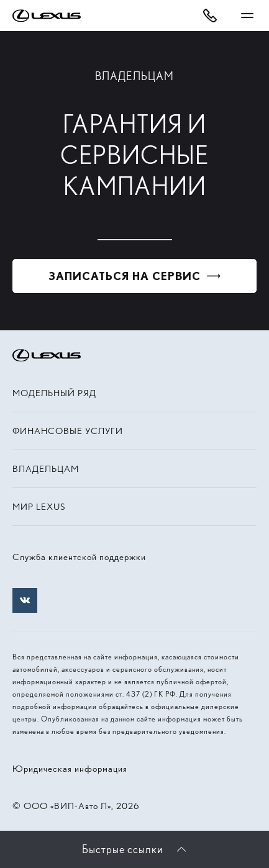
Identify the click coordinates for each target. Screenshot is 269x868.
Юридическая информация (70, 769)
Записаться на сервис (125, 276)
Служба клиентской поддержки (79, 557)
